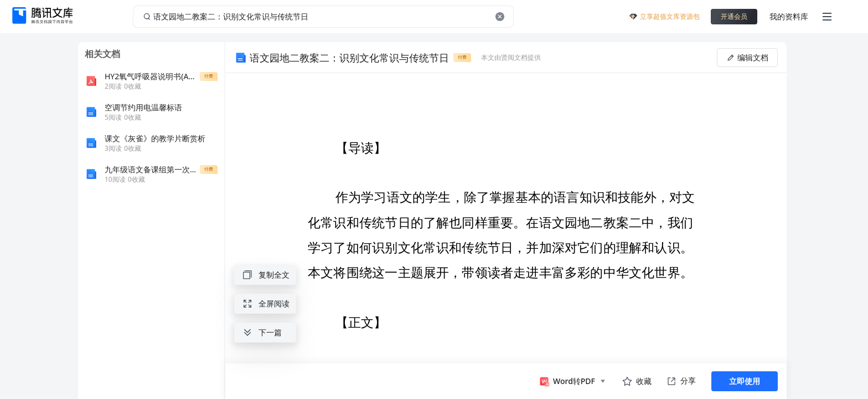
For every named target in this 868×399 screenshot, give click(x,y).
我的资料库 (789, 16)
